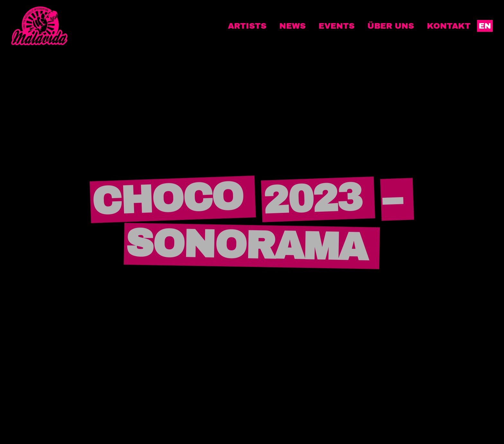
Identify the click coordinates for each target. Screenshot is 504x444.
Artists (247, 26)
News (292, 26)
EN (485, 26)
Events (337, 26)
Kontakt (449, 26)
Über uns (391, 26)
